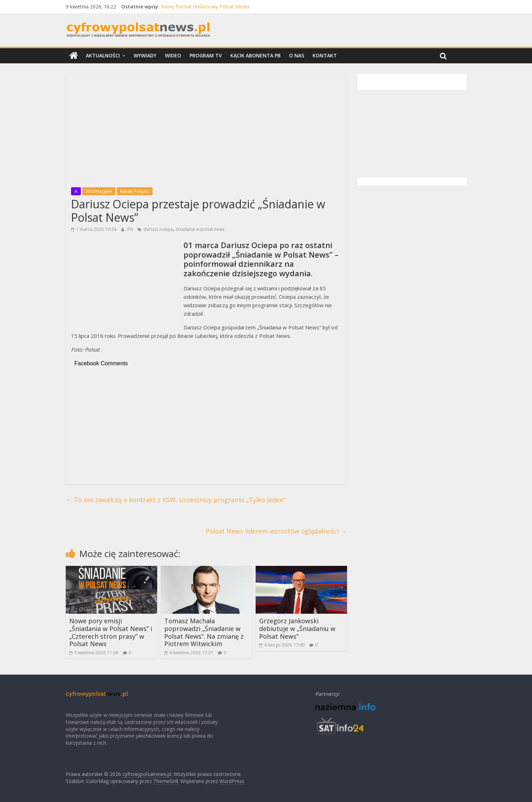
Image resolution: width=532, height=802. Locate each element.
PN (131, 229)
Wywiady (145, 55)
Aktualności (103, 55)
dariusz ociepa (158, 229)
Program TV (206, 55)
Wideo (173, 55)
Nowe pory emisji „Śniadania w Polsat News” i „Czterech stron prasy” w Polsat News (111, 632)
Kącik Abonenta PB (255, 55)
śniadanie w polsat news (200, 229)
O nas (297, 55)
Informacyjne (99, 191)
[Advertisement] (206, 128)
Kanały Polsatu (135, 191)
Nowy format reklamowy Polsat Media (205, 7)
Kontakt (325, 55)
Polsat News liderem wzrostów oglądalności (276, 531)
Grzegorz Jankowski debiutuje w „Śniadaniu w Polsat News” (297, 628)
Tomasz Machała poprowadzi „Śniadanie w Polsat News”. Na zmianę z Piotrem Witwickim (204, 632)
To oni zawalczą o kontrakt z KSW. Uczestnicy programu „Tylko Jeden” (176, 500)
